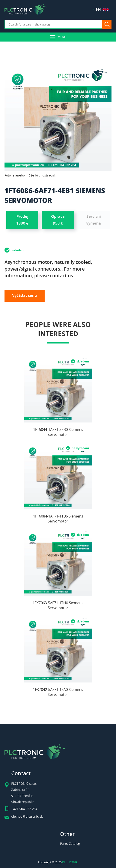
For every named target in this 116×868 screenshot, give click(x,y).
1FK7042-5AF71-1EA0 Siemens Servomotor (58, 692)
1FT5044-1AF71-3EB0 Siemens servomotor (58, 432)
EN (102, 9)
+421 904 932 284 (24, 809)
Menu (62, 37)
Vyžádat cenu (25, 295)
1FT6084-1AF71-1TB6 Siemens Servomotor (58, 519)
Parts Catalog (70, 844)
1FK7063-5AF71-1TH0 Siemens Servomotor (58, 605)
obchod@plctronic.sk (27, 817)
